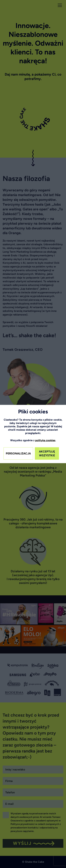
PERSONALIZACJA (18, 453)
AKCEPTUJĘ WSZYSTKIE (47, 453)
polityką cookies (45, 440)
